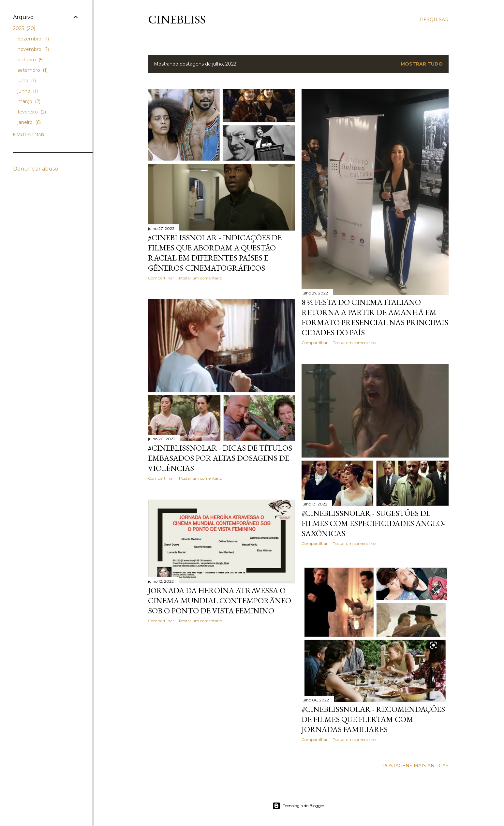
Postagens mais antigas (415, 766)
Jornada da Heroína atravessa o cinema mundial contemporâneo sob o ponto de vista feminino (220, 601)
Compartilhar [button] (161, 278)
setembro (33, 70)
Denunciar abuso (36, 169)
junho (28, 91)
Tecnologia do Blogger (298, 806)
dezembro (33, 39)
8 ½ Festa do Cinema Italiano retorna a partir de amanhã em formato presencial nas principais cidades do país (375, 317)
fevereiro (32, 112)
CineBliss (177, 19)
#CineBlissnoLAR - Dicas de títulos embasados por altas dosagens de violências (220, 458)
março (29, 101)
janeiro (29, 122)
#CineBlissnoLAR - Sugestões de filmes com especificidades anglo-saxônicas (373, 523)
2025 (24, 28)
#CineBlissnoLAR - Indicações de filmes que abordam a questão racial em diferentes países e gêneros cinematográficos (215, 253)
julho (27, 81)
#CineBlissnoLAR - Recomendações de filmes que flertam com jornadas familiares (373, 719)
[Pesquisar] (434, 20)
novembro (33, 49)
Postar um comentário (200, 278)
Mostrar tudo (422, 64)
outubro (31, 60)
